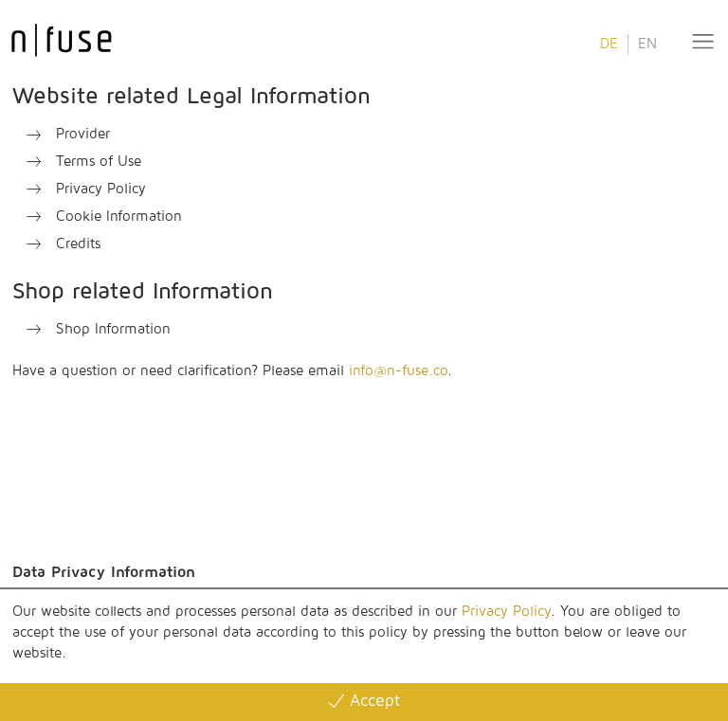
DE (609, 44)
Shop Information (113, 329)
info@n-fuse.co (398, 371)
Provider (83, 134)
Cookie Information (119, 216)
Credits (78, 244)
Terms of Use (99, 162)
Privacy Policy (506, 612)
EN (647, 44)
